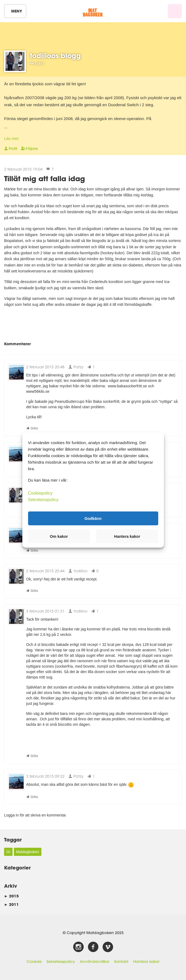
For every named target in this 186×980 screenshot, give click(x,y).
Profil (11, 149)
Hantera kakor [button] (127, 536)
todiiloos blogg (55, 56)
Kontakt (121, 962)
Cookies (34, 962)
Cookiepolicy (40, 493)
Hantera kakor (146, 962)
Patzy (76, 367)
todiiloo (78, 571)
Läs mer (11, 138)
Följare (29, 149)
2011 (11, 904)
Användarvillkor (94, 962)
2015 (11, 896)
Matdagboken (28, 852)
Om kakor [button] (59, 536)
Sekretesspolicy (61, 962)
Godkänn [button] (93, 518)
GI (8, 852)
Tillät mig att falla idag (45, 178)
